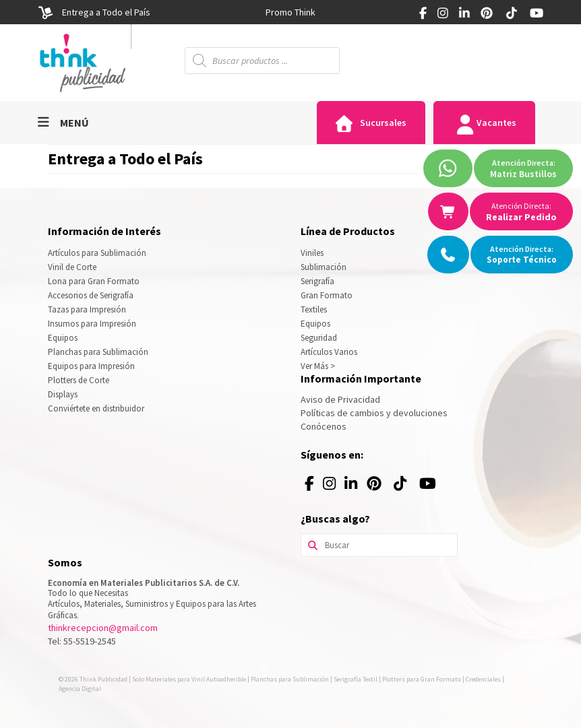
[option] (290, 12)
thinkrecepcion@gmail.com (103, 628)
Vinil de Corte (72, 267)
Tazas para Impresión (87, 309)
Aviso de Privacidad (340, 399)
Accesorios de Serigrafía (91, 295)
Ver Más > (318, 366)
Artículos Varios (329, 352)
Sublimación (324, 267)
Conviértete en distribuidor (96, 408)
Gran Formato (327, 295)
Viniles (312, 253)
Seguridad (319, 338)
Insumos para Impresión (92, 324)
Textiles (314, 309)
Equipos (63, 338)
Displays (63, 394)
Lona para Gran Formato (94, 281)
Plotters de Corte (79, 380)
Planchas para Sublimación (98, 352)
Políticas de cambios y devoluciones (374, 413)
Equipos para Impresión (91, 366)
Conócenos (324, 426)
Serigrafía (317, 281)
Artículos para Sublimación (97, 253)
